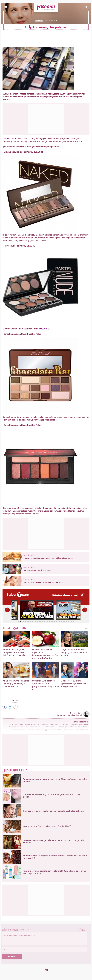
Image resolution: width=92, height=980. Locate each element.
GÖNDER (12, 957)
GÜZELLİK (39, 21)
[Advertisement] (46, 533)
